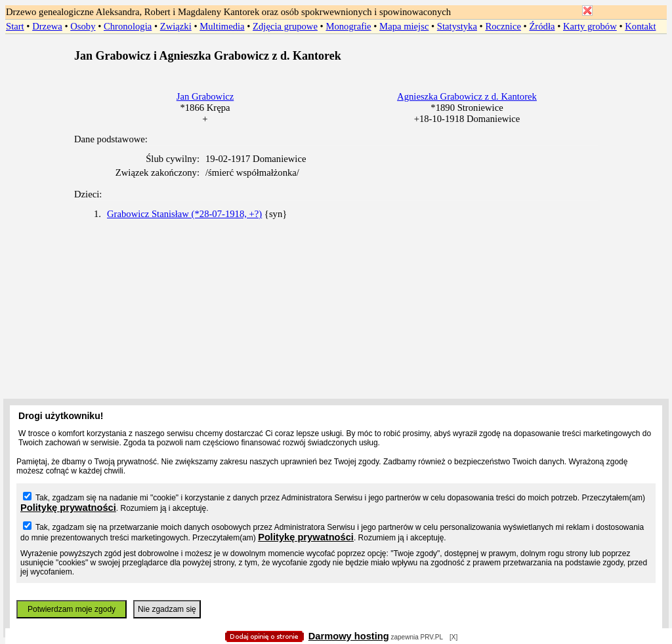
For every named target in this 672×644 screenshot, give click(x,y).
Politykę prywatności (68, 508)
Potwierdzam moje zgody (72, 609)
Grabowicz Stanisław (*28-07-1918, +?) (184, 214)
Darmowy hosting (349, 636)
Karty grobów (590, 26)
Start (15, 26)
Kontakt (640, 26)
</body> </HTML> (336, 66)
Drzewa (47, 26)
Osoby (83, 26)
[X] (453, 637)
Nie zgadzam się (167, 609)
